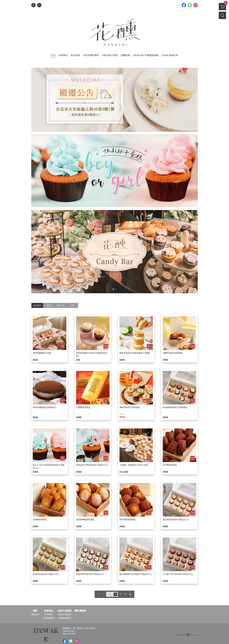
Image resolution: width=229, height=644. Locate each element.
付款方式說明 (65, 611)
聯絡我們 (35, 614)
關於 (35, 611)
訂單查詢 (48, 614)
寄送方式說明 (65, 614)
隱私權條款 (80, 611)
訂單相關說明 (48, 618)
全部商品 (48, 611)
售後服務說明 (65, 618)
